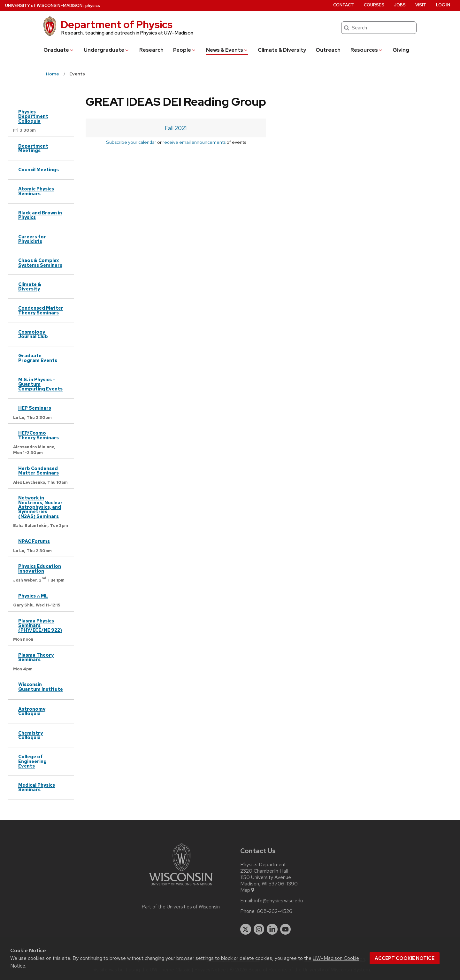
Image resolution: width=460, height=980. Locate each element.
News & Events (227, 50)
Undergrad (107, 50)
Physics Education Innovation (40, 568)
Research (151, 50)
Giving (401, 50)
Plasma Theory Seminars (36, 657)
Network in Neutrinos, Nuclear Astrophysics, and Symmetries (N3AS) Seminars (40, 507)
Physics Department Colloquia (33, 116)
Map (248, 890)
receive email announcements (194, 142)
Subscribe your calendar (131, 142)
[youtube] (286, 929)
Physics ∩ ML (33, 596)
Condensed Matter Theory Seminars (41, 310)
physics (93, 6)
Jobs (400, 5)
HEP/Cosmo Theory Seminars (38, 435)
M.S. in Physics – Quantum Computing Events (40, 384)
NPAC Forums (34, 541)
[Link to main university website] (181, 887)
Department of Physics (117, 24)
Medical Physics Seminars (37, 787)
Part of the (181, 907)
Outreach (328, 50)
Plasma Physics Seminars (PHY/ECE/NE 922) (40, 625)
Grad (59, 50)
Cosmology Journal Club (33, 334)
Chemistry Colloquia (31, 735)
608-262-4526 (275, 911)
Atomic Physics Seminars (36, 191)
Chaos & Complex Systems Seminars (40, 262)
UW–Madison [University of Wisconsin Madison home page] (44, 6)
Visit (421, 5)
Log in (443, 5)
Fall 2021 (176, 128)
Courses (374, 5)
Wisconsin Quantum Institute (41, 687)
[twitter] (246, 929)
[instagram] (259, 929)
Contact (344, 5)
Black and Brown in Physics (40, 215)
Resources (367, 50)
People (185, 50)
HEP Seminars (35, 408)
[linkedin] (272, 929)
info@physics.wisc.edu (279, 901)
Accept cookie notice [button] (405, 958)
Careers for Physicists (32, 239)
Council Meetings (38, 170)
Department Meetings (33, 148)
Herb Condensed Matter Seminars (38, 471)
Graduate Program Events (38, 358)
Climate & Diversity (282, 50)
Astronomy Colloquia (32, 711)
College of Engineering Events (32, 761)
